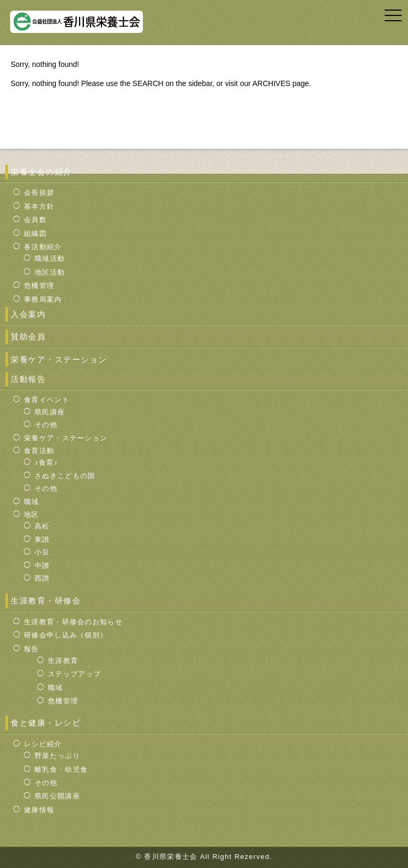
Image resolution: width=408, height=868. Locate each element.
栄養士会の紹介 (41, 172)
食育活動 (39, 451)
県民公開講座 (57, 796)
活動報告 (28, 379)
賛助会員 (28, 337)
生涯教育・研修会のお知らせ (73, 622)
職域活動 (50, 258)
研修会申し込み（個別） (66, 635)
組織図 (35, 233)
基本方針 (39, 206)
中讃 (42, 565)
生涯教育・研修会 (46, 601)
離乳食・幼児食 (61, 769)
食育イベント (47, 400)
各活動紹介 (43, 247)
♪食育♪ (46, 462)
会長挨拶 (39, 193)
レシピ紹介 (43, 744)
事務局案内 (43, 299)
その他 (46, 425)
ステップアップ (74, 674)
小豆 (42, 552)
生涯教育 (63, 661)
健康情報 (39, 810)
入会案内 (28, 314)
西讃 (42, 578)
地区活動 (50, 272)
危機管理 (39, 286)
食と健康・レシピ (46, 723)
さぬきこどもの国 (65, 476)
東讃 (42, 539)
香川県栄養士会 (172, 857)
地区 (32, 514)
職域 (32, 502)
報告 (32, 649)
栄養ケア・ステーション (59, 359)
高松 (42, 526)
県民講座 (50, 412)
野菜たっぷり (57, 756)
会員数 (35, 220)
